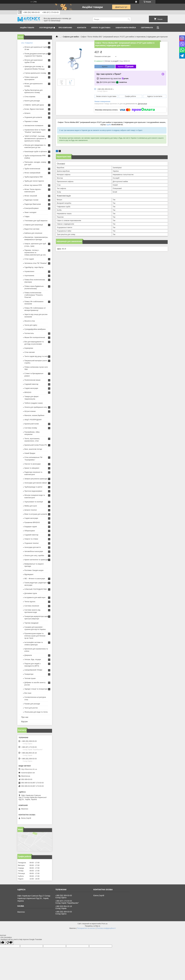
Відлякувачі (29, 574)
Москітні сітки (30, 321)
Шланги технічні (31, 510)
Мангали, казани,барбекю (34, 415)
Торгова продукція (31, 623)
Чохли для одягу (31, 325)
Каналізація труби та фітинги (36, 151)
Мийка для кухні (31, 506)
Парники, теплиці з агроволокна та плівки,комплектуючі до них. (35, 252)
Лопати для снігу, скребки (34, 555)
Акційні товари (27, 28)
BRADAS (28, 392)
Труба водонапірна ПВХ (34, 177)
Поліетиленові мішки (32, 380)
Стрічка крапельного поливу (35, 73)
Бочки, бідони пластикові (34, 109)
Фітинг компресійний (32, 173)
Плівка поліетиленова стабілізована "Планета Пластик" (33, 295)
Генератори (29, 674)
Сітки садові (29, 259)
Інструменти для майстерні (35, 597)
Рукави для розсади (32, 704)
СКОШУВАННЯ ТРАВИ (33, 670)
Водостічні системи (32, 229)
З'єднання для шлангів (33, 117)
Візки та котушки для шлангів (36, 514)
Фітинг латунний (31, 196)
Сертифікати (147, 28)
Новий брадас (30, 453)
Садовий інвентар (31, 384)
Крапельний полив (32, 424)
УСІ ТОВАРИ (27, 43)
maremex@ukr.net (28, 773)
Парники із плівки (31, 121)
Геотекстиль (29, 333)
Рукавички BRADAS (32, 522)
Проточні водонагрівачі (33, 491)
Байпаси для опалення (33, 233)
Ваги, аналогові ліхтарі (33, 449)
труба (108, 125)
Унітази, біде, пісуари (33, 659)
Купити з (126, 67)
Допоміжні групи (31, 593)
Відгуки (24, 721)
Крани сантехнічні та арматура (36, 560)
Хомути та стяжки (31, 539)
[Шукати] (129, 19)
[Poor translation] (9, 943)
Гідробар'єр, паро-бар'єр (34, 267)
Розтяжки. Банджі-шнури (34, 570)
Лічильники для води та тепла (36, 712)
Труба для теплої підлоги (34, 181)
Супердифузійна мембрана (35, 329)
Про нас (25, 717)
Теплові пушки (30, 678)
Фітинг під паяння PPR (33, 185)
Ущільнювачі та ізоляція (34, 502)
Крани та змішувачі (32, 468)
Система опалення (32, 606)
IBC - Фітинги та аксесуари (35, 579)
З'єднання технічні (31, 543)
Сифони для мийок (71, 37)
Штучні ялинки (30, 411)
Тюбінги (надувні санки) (34, 403)
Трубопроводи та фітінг (33, 487)
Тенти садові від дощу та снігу (36, 356)
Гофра (27, 216)
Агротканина (29, 276)
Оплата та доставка (101, 28)
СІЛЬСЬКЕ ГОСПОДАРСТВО (36, 589)
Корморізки (29, 348)
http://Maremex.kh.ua (29, 769)
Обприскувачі (30, 531)
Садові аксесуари (31, 388)
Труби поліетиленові (32, 169)
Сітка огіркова (30, 97)
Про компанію (65, 28)
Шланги (27, 113)
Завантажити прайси (126, 28)
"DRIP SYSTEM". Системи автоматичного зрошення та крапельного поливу (35, 139)
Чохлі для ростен (31, 708)
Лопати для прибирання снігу (36, 407)
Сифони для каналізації (34, 225)
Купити (105, 67)
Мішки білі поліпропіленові (35, 337)
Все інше (28, 693)
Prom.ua (105, 924)
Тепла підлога (30, 602)
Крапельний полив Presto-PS (36, 445)
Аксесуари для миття (33, 547)
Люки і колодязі (30, 212)
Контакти (82, 28)
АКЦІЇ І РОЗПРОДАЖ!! (33, 420)
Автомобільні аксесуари (34, 551)
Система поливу (31, 428)
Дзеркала (28, 655)
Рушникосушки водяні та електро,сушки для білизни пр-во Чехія (35, 636)
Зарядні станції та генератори (36, 689)
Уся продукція (46, 28)
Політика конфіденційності (106, 928)
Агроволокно (29, 271)
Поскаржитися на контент (86, 928)
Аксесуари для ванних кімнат (36, 483)
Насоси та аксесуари (33, 464)
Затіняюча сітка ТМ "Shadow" (36, 263)
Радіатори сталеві (31, 200)
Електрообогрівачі (31, 208)
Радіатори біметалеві (33, 204)
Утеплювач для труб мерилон (36, 221)
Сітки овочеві (30, 352)
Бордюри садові (31, 527)
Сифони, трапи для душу (34, 105)
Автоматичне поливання (34, 126)
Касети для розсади (32, 101)
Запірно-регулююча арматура (36, 479)
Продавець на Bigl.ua (92, 926)
